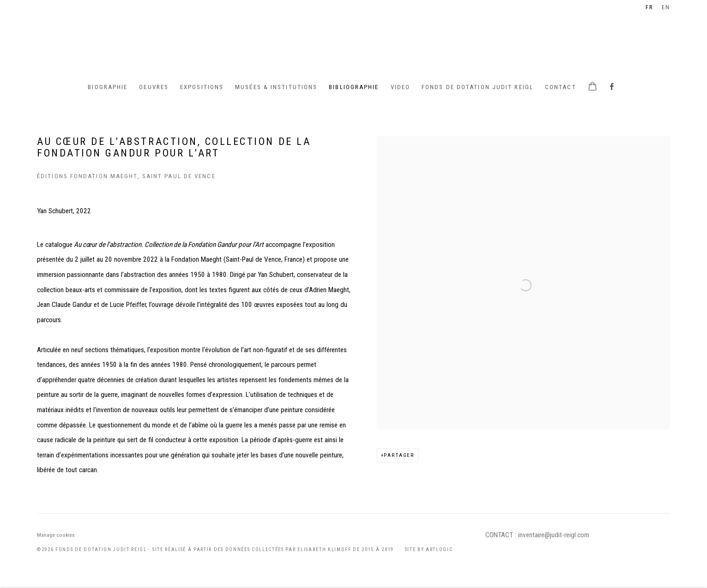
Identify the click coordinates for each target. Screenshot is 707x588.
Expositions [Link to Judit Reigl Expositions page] (202, 87)
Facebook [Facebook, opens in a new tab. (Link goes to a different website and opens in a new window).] (612, 87)
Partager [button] (399, 455)
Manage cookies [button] (56, 535)
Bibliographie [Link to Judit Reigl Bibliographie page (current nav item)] (354, 87)
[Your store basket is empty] (592, 87)
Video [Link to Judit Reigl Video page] (401, 87)
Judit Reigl (354, 39)
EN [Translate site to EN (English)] (666, 7)
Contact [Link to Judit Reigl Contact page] (561, 87)
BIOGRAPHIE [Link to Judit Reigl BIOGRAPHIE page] (108, 87)
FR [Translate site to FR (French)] (650, 7)
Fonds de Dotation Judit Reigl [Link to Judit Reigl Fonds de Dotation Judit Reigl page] (477, 87)
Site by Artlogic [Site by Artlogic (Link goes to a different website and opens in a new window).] (429, 549)
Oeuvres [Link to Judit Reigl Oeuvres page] (154, 87)
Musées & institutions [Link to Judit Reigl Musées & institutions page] (276, 87)
